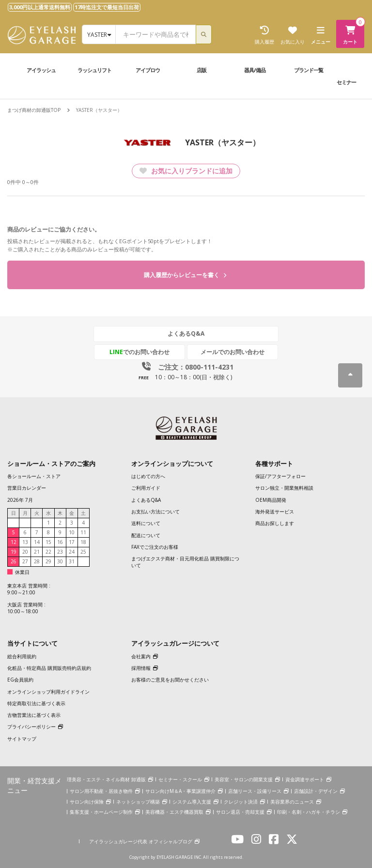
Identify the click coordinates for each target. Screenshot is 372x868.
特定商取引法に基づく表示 (36, 703)
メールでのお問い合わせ (231, 352)
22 (48, 552)
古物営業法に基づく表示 (34, 715)
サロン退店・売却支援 (240, 812)
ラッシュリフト (94, 70)
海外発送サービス (275, 511)
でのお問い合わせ (141, 352)
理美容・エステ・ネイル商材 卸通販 (106, 780)
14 (37, 542)
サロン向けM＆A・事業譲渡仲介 (180, 791)
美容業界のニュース (292, 802)
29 (48, 561)
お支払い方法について (155, 511)
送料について (146, 524)
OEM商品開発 (271, 500)
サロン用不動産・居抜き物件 (101, 791)
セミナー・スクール (180, 780)
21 (37, 552)
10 (72, 532)
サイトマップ (22, 739)
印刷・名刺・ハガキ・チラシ (309, 812)
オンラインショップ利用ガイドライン (48, 692)
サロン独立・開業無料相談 (284, 488)
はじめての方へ (148, 477)
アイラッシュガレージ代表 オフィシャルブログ (141, 841)
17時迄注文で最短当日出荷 (107, 7)
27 (25, 561)
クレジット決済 (241, 802)
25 (83, 552)
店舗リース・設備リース (255, 791)
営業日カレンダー (27, 488)
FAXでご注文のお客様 (155, 547)
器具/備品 (255, 70)
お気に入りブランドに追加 (186, 171)
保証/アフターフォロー (280, 477)
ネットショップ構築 (138, 802)
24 (72, 552)
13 (25, 542)
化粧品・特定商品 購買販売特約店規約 (49, 668)
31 (72, 561)
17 (72, 542)
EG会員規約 (20, 680)
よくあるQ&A (186, 334)
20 (25, 552)
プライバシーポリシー (31, 727)
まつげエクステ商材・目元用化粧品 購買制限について (185, 562)
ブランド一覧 (309, 70)
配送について (146, 535)
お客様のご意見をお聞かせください (170, 680)
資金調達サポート (305, 780)
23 (60, 552)
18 (83, 542)
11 (83, 532)
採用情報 (141, 668)
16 (60, 542)
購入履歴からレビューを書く (185, 275)
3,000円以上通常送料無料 (40, 7)
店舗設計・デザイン (316, 791)
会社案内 (141, 656)
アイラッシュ (41, 70)
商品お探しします (275, 524)
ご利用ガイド (146, 488)
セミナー (346, 82)
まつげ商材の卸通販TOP (34, 110)
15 (48, 542)
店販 (201, 70)
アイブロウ (148, 70)
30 (60, 561)
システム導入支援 (192, 802)
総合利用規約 (22, 656)
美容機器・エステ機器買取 (174, 812)
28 (37, 561)
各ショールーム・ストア (34, 477)
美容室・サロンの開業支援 (244, 780)
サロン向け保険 (87, 802)
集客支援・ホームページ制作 (101, 812)
